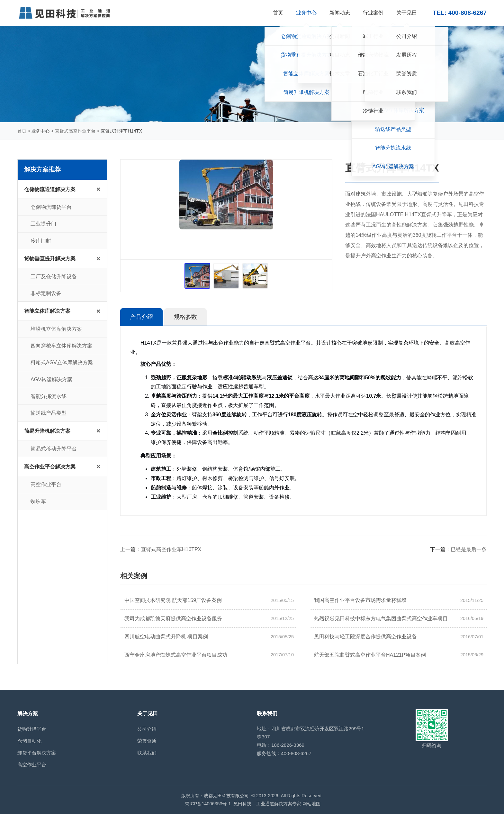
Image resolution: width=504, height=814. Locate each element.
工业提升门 (43, 224)
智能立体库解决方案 (47, 311)
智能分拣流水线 (49, 396)
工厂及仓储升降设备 (54, 277)
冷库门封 (41, 241)
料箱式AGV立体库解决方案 (62, 362)
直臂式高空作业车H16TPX (171, 549)
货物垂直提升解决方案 (50, 259)
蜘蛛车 (38, 501)
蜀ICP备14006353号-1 (208, 804)
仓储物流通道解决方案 (50, 189)
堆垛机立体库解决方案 (56, 329)
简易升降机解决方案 (47, 431)
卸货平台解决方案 (37, 753)
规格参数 (185, 317)
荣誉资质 (147, 741)
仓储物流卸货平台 (51, 207)
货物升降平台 (32, 729)
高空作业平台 (46, 484)
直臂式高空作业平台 (75, 131)
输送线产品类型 (49, 413)
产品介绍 (141, 317)
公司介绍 (147, 729)
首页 (22, 131)
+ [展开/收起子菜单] (99, 189)
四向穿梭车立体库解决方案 (61, 346)
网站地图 (311, 804)
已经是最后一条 (469, 549)
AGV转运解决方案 (51, 379)
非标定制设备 (46, 293)
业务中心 (40, 131)
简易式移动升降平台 (54, 449)
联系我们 (147, 753)
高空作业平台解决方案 (50, 467)
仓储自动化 (29, 741)
